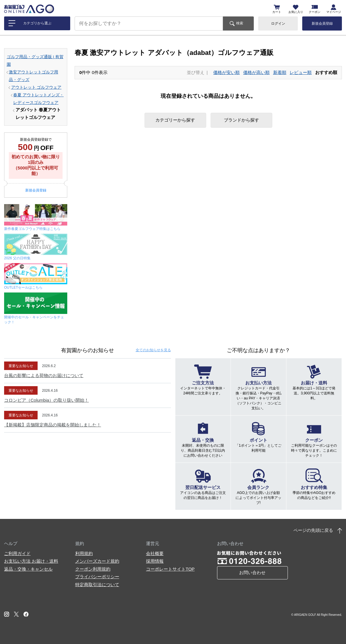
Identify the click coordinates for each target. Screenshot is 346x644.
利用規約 (84, 553)
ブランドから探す (241, 120)
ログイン (278, 23)
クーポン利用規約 (93, 569)
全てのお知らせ (153, 350)
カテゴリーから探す (175, 120)
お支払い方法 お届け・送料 (31, 561)
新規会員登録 (322, 23)
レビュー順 (301, 72)
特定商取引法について (97, 585)
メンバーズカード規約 (97, 561)
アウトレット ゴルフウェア (36, 87)
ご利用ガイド (17, 553)
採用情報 (155, 561)
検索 (240, 23)
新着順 (280, 72)
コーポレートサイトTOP (170, 569)
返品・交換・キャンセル (28, 569)
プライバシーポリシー (97, 577)
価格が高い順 (256, 72)
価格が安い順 (226, 72)
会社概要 (155, 553)
